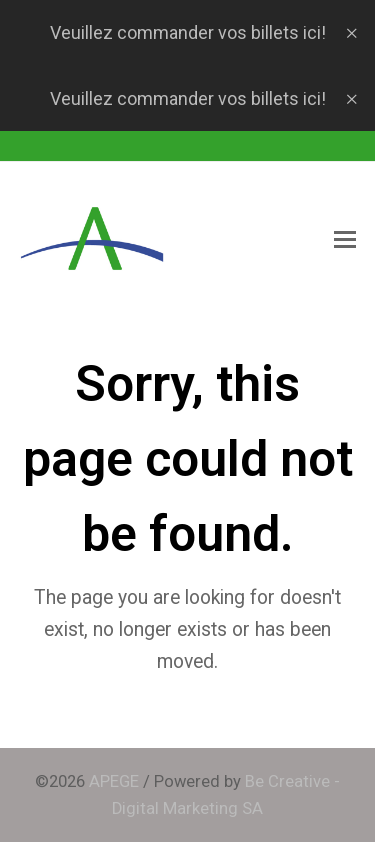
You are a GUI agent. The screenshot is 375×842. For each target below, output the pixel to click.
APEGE (114, 781)
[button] (345, 240)
